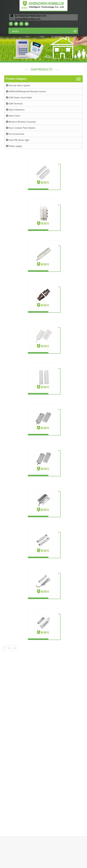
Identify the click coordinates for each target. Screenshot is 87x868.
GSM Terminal (15, 104)
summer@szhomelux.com (28, 19)
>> (15, 648)
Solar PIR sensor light (19, 140)
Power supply (15, 146)
